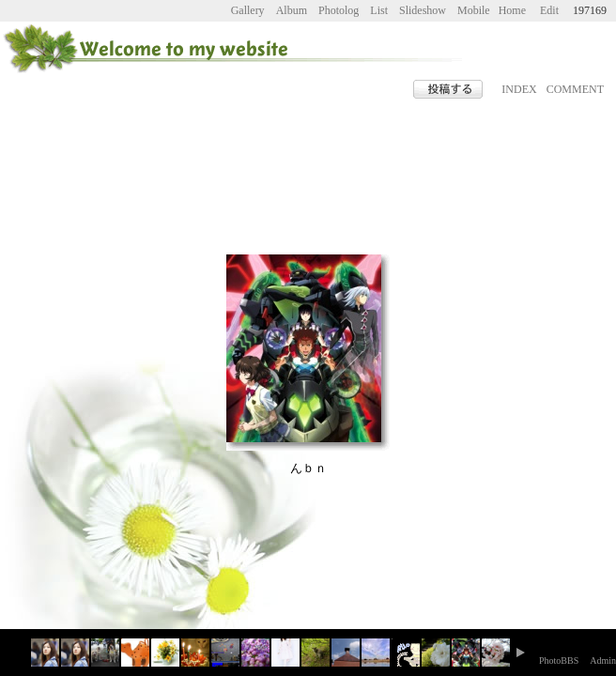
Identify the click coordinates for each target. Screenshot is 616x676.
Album (292, 10)
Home (512, 10)
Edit (549, 10)
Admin (603, 661)
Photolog (339, 10)
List (379, 10)
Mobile (474, 10)
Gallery (248, 10)
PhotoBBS (559, 661)
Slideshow (423, 10)
